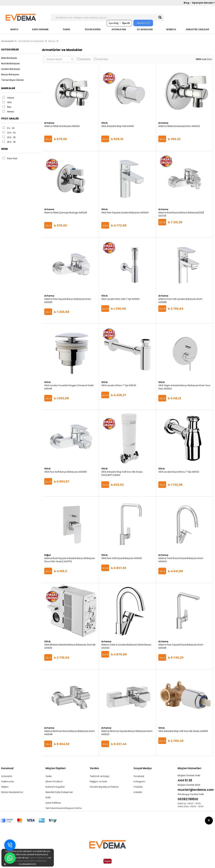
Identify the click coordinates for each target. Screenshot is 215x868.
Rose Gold (12, 158)
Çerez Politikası (53, 803)
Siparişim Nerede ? (203, 3)
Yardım (94, 768)
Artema (11, 98)
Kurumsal (7, 768)
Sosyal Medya (143, 768)
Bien (9, 107)
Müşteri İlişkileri (56, 768)
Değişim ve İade (98, 781)
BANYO (14, 29)
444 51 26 (185, 780)
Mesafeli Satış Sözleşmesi (59, 792)
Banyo (52, 41)
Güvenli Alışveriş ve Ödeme (104, 787)
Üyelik (49, 776)
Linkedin (138, 792)
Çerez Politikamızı (39, 858)
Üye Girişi (114, 23)
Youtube (138, 787)
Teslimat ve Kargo (100, 776)
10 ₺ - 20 (11, 133)
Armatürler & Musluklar (31, 41)
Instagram (139, 781)
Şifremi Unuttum (54, 781)
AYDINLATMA (119, 29)
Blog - (188, 3)
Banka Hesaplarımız (12, 792)
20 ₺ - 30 (11, 137)
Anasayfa (7, 776)
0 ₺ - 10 (11, 128)
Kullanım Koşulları (55, 787)
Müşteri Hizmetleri (189, 768)
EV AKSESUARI (145, 29)
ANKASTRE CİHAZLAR (197, 29)
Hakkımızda (8, 781)
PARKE (67, 29)
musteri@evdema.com (196, 790)
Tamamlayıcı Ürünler (12, 80)
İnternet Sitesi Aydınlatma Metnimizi (28, 861)
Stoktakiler (85, 59)
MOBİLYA (171, 29)
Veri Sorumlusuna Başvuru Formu (64, 808)
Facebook (139, 776)
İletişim (5, 787)
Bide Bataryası (9, 58)
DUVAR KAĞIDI (93, 29)
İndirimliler (102, 59)
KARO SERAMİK (40, 29)
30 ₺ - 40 (11, 142)
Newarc (11, 112)
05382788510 (188, 799)
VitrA (9, 102)
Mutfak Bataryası (11, 63)
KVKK (48, 797)
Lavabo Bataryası (11, 69)
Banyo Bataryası (10, 74)
